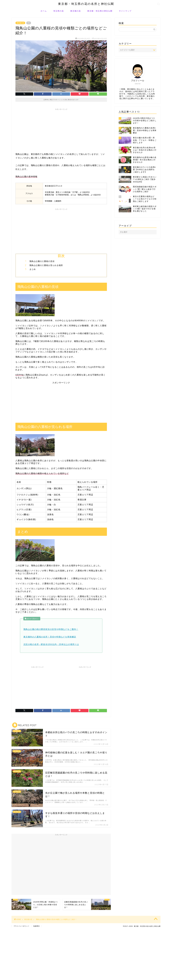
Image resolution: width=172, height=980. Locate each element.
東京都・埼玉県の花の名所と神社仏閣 (86, 4)
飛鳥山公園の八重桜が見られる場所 (46, 265)
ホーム (44, 11)
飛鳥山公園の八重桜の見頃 (42, 261)
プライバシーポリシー (21, 926)
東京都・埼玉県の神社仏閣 (100, 11)
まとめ (33, 269)
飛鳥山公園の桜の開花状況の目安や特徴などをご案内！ (51, 629)
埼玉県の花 (59, 11)
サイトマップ (125, 11)
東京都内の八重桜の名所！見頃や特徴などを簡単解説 (50, 637)
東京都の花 (76, 11)
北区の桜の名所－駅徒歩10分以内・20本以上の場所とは (51, 644)
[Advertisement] (61, 130)
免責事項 (36, 926)
